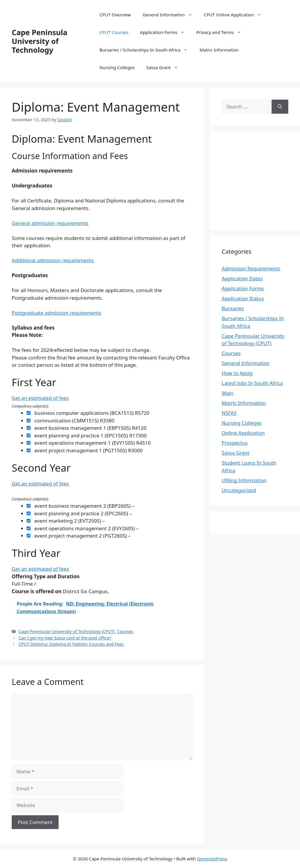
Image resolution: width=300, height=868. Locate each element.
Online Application (243, 433)
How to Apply (237, 373)
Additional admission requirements (53, 260)
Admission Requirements (251, 268)
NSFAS (229, 413)
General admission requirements (50, 223)
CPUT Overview (115, 15)
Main (228, 393)
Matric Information (219, 50)
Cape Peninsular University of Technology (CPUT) (67, 631)
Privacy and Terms (222, 32)
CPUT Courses (114, 32)
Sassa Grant (165, 67)
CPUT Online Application (236, 15)
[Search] (280, 107)
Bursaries (233, 308)
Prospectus (235, 443)
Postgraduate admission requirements (57, 313)
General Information (170, 15)
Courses (125, 631)
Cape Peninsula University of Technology (40, 41)
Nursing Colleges (117, 67)
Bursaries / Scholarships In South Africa (146, 50)
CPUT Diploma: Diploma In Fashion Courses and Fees (71, 644)
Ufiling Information (244, 480)
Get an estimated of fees (40, 398)
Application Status (243, 298)
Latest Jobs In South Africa (252, 383)
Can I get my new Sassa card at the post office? (65, 638)
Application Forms (165, 32)
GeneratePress (212, 859)
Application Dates (242, 278)
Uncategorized (239, 490)
